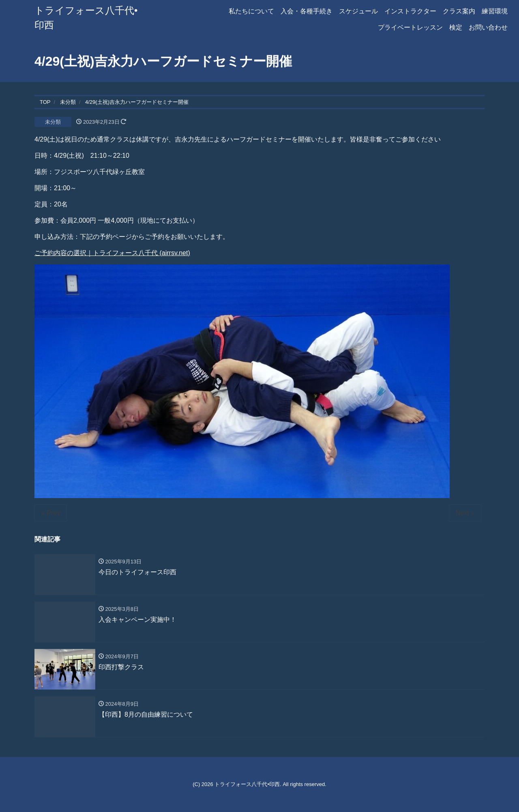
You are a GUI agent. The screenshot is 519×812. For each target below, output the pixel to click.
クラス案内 (459, 11)
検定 (456, 27)
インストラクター (410, 11)
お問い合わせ (488, 27)
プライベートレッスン (410, 27)
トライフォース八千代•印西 (247, 784)
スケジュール (358, 11)
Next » (465, 513)
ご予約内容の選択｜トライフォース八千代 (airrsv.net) (112, 253)
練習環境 (495, 11)
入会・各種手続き (307, 11)
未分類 (53, 122)
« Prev (51, 513)
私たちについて (251, 11)
